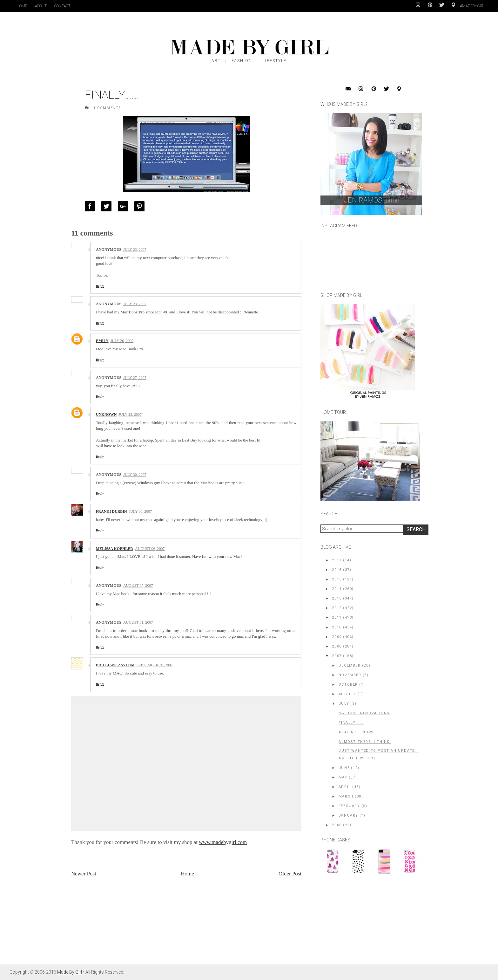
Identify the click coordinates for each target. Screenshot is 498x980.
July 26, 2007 (122, 341)
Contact (62, 6)
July (344, 704)
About (41, 6)
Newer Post (84, 874)
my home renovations (364, 713)
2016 (337, 570)
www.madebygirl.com (223, 842)
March (346, 796)
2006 (337, 825)
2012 (337, 608)
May (343, 777)
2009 (337, 637)
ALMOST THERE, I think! (365, 742)
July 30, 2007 (135, 475)
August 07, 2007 (138, 586)
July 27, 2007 (135, 378)
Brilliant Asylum (115, 665)
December (350, 665)
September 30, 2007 (154, 665)
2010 (337, 627)
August (347, 694)
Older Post (290, 874)
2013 (337, 598)
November (350, 675)
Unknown (106, 415)
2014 (337, 589)
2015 (337, 579)
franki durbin (111, 511)
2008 (337, 646)
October (348, 685)
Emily (102, 341)
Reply (100, 286)
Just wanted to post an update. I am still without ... (379, 754)
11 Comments (106, 108)
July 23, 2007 (135, 250)
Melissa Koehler (114, 549)
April (345, 787)
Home (22, 6)
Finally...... (351, 723)
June (344, 768)
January (348, 816)
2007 (337, 656)
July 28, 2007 (130, 415)
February (349, 806)
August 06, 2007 (150, 549)
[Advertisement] (368, 922)
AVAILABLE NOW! (356, 732)
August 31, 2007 (138, 622)
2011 (337, 617)
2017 (337, 560)
